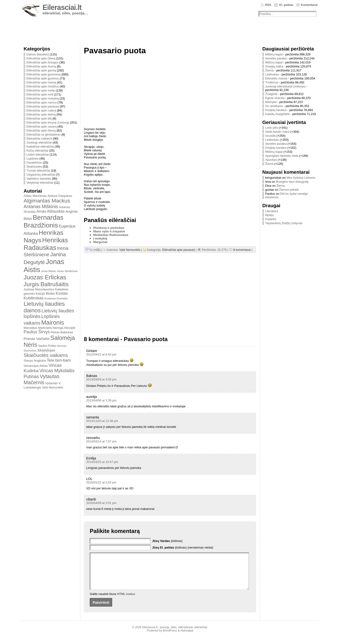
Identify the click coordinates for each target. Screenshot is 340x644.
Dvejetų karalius (276, 110)
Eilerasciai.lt (62, 7)
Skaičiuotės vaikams (46, 355)
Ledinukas (272, 74)
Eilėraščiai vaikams (39, 138)
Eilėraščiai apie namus (42, 102)
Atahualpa (187, 638)
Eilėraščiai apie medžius (43, 86)
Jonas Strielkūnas (67, 271)
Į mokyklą (100, 238)
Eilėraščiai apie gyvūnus (43, 78)
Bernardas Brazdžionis (44, 221)
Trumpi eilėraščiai (38, 171)
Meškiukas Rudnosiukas (111, 235)
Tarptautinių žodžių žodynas (284, 223)
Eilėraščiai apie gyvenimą (43, 74)
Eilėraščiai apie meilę (41, 90)
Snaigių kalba (274, 66)
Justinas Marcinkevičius (39, 289)
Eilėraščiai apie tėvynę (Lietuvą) (48, 122)
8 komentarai (242, 250)
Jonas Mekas (49, 271)
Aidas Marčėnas (35, 196)
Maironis (53, 322)
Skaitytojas (46, 350)
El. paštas (286, 5)
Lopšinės (32, 159)
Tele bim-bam (59, 360)
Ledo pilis (272, 128)
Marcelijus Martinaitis (38, 328)
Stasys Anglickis (35, 361)
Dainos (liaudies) (38, 54)
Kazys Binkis (45, 293)
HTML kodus (126, 601)
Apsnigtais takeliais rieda (282, 156)
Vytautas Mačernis (42, 379)
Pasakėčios (34, 163)
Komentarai (309, 5)
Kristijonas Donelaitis (56, 298)
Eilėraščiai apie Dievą (41, 58)
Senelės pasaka (276, 58)
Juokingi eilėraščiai (39, 142)
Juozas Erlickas (45, 277)
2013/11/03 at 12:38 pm (102, 421)
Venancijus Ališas (36, 366)
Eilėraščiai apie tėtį (39, 118)
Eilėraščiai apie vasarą (42, 126)
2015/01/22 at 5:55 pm (101, 482)
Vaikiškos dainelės (39, 179)
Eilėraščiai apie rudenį (41, 110)
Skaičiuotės (34, 167)
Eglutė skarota (275, 98)
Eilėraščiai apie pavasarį (43, 106)
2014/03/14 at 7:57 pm (101, 441)
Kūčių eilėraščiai (37, 151)
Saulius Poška (47, 346)
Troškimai (272, 82)
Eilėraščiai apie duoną (41, 66)
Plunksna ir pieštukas (109, 228)
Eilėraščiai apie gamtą (41, 70)
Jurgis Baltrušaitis (46, 284)
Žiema (269, 70)
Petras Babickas (62, 332)
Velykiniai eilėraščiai (40, 183)
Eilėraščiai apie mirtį (40, 94)
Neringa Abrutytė (64, 328)
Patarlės (271, 219)
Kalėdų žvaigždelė (277, 114)
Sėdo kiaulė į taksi (277, 132)
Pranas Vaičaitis (37, 339)
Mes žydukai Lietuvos (301, 178)
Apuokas (271, 160)
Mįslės (269, 215)
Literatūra (272, 211)
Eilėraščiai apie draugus (42, 62)
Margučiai (100, 242)
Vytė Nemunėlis (53, 387)
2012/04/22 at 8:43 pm (101, 354)
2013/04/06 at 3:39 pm (101, 400)
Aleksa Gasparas (60, 196)
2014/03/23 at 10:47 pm (102, 462)
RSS (268, 5)
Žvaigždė (271, 94)
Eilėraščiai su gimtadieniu (43, 134)
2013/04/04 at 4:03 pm (101, 379)
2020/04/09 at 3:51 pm (101, 503)
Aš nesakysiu (274, 106)
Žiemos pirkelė (289, 190)
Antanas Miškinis (41, 206)
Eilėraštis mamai (276, 78)
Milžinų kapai (274, 54)
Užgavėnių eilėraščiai (41, 175)
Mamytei (271, 102)
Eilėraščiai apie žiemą (41, 130)
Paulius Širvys (37, 332)
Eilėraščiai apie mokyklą (43, 98)
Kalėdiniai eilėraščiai (40, 147)
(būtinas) (167, 541)
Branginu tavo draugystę (292, 182)
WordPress (170, 638)
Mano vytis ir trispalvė (109, 231)
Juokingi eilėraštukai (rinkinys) (285, 86)
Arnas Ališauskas (51, 211)
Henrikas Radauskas (46, 244)
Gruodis (270, 136)
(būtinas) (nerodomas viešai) (183, 547)
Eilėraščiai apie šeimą (41, 114)
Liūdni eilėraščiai (38, 155)
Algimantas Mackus (47, 201)
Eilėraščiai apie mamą (41, 82)
